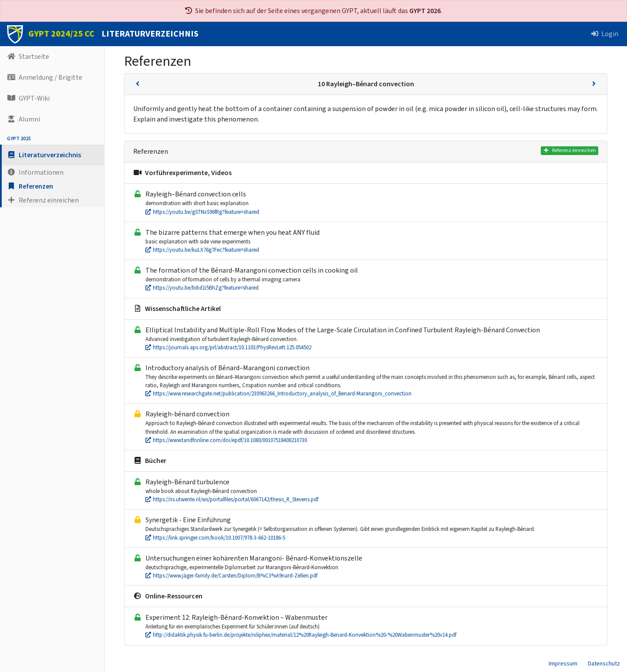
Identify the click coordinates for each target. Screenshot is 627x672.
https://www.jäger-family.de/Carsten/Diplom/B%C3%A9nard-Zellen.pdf (231, 576)
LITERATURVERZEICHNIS (150, 34)
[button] (52, 155)
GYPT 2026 (425, 11)
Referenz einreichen (570, 150)
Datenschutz (604, 664)
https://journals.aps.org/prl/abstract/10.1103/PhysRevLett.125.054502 (228, 348)
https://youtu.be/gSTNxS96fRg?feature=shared (202, 212)
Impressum (563, 664)
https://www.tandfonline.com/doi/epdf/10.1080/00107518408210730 (226, 440)
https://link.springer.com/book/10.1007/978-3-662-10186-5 (215, 538)
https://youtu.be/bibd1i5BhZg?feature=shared (202, 288)
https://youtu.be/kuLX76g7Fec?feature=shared (202, 250)
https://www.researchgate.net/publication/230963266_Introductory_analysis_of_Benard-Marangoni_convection (278, 394)
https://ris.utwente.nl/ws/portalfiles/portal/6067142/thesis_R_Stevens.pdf (232, 500)
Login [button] (605, 34)
